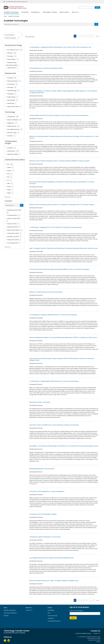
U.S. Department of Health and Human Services (89, 637)
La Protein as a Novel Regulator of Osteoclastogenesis (47, 491)
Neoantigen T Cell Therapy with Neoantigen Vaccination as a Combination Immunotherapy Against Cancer (64, 446)
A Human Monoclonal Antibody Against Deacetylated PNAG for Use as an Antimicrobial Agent (59, 269)
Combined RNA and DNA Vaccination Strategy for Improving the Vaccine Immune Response (59, 115)
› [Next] (100, 36)
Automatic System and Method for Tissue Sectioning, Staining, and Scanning (54, 425)
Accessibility (51, 610)
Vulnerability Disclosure (54, 621)
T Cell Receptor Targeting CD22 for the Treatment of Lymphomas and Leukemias (55, 227)
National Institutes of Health (94, 638)
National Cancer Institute (94, 640)
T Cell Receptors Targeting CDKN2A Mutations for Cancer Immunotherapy (53, 315)
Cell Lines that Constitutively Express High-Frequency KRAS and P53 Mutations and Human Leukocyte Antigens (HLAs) (62, 359)
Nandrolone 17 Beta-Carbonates (40, 402)
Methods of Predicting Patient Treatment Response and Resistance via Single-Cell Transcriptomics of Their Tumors (64, 137)
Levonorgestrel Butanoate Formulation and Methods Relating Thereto (52, 558)
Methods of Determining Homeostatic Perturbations (46, 292)
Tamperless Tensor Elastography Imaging (43, 514)
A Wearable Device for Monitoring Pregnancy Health (46, 68)
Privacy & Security (52, 616)
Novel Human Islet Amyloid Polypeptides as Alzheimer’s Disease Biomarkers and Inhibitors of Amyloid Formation (62, 183)
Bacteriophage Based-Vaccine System (42, 469)
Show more (8, 197)
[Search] (97, 7)
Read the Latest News (10, 610)
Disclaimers (51, 618)
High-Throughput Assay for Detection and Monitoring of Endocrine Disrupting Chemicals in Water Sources (63, 248)
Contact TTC (29, 610)
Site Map (6, 616)
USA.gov (98, 642)
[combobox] (87, 7)
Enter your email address (76, 611)
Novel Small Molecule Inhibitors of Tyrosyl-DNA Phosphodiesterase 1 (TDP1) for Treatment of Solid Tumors (63, 337)
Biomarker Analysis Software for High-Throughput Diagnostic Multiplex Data (54, 581)
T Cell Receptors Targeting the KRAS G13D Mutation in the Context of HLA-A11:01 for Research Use (60, 47)
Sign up (73, 618)
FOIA (49, 613)
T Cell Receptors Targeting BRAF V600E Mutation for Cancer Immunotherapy (54, 381)
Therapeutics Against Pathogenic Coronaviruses (45, 537)
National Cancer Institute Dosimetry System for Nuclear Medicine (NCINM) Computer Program (60, 161)
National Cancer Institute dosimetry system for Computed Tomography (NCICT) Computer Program (62, 205)
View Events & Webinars (10, 613)
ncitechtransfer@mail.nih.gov (83, 633)
